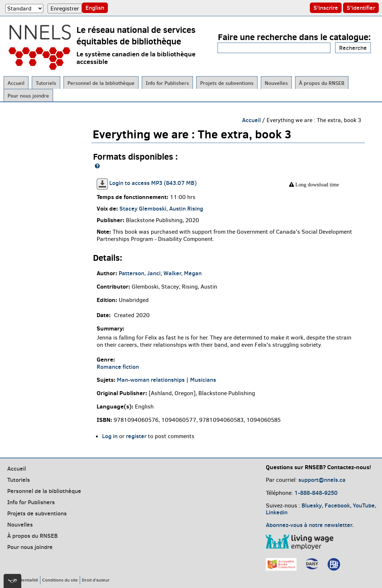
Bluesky (312, 505)
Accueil (16, 83)
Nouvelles (276, 83)
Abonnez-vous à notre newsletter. (310, 525)
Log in (110, 436)
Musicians (203, 380)
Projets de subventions (227, 83)
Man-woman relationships (151, 380)
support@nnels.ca (322, 480)
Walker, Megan (183, 273)
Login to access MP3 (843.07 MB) (153, 183)
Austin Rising (186, 208)
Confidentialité (24, 580)
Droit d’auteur (96, 580)
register (136, 436)
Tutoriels (46, 83)
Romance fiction (118, 367)
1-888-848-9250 (316, 493)
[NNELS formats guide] (97, 166)
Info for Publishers (167, 83)
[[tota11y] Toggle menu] (12, 581)
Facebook (337, 505)
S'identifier (361, 8)
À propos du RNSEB (322, 83)
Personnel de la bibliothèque (101, 83)
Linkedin (277, 512)
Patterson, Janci (140, 273)
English (95, 8)
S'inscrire (326, 8)
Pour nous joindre (28, 96)
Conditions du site (60, 580)
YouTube (364, 505)
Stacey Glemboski (143, 208)
